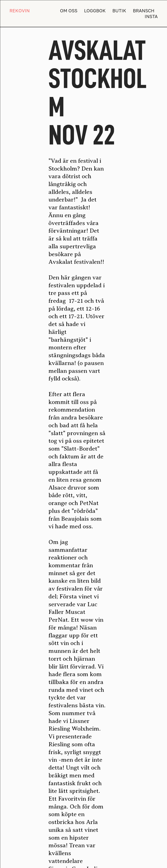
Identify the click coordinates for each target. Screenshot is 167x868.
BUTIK (119, 11)
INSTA (151, 16)
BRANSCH (144, 11)
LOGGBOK (95, 11)
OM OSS (69, 11)
